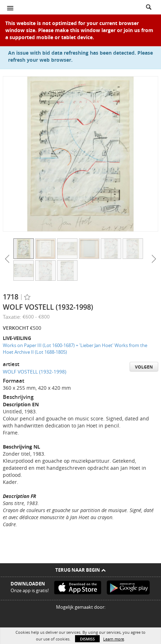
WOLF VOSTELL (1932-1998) (35, 372)
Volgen (144, 367)
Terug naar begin (80, 570)
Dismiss (87, 639)
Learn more (114, 639)
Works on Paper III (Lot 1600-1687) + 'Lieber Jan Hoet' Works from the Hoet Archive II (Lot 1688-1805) (75, 349)
